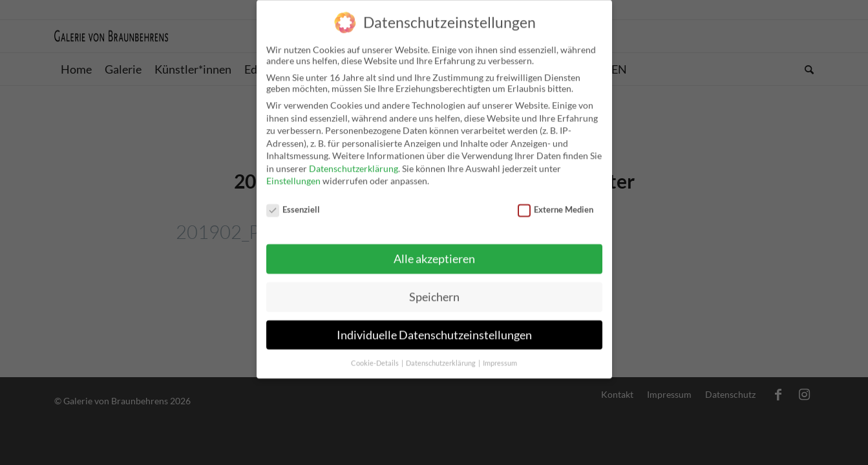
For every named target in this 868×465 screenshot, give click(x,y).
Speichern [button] (434, 290)
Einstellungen (293, 175)
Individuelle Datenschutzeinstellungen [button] (434, 328)
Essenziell (293, 203)
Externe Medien (556, 203)
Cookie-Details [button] (376, 356)
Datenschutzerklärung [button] (441, 356)
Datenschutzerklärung (354, 162)
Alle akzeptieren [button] (434, 252)
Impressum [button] (500, 356)
